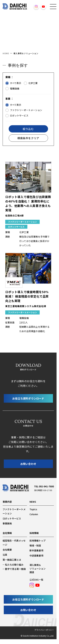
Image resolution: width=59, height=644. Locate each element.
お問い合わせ (28, 464)
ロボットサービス (17, 116)
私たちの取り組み (14, 565)
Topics (33, 509)
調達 (32, 572)
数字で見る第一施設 (15, 569)
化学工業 (31, 83)
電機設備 (12, 89)
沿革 (5, 555)
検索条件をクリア (28, 138)
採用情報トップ (38, 541)
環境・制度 (35, 545)
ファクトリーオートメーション (24, 110)
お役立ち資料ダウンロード (28, 398)
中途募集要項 (36, 556)
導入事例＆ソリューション (38, 567)
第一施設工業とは (12, 560)
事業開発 (7, 523)
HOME (6, 53)
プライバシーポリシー (44, 630)
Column (34, 514)
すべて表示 (13, 83)
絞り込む (28, 129)
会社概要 (7, 550)
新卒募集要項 (36, 550)
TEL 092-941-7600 (44, 486)
